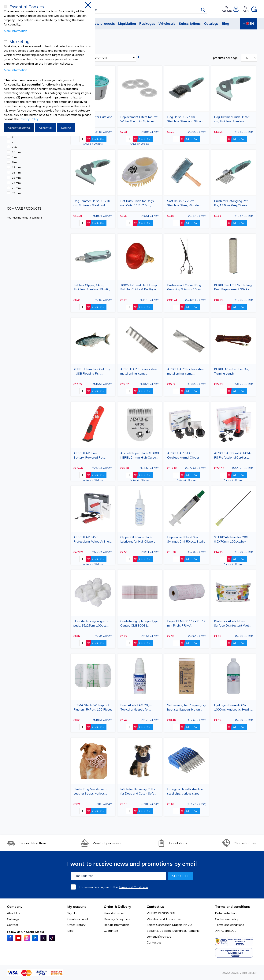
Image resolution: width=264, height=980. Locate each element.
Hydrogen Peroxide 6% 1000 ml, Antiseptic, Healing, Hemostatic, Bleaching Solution (233, 708)
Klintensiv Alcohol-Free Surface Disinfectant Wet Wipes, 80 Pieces (232, 624)
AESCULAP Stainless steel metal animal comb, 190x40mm (139, 372)
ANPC (219, 931)
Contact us (154, 942)
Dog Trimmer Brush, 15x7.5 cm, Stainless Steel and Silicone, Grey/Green (233, 120)
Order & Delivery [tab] (117, 907)
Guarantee (111, 931)
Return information (116, 925)
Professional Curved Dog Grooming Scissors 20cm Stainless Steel (184, 288)
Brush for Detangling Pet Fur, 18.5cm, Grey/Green (231, 203)
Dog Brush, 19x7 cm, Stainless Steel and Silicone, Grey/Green (186, 120)
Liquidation (127, 23)
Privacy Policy (29, 119)
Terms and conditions (230, 925)
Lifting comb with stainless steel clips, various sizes (185, 791)
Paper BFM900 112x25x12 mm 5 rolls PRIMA (186, 623)
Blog (225, 23)
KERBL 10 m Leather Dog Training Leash (232, 371)
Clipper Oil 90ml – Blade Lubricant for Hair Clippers (138, 539)
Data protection (226, 913)
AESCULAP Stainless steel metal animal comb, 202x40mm (186, 372)
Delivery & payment (117, 919)
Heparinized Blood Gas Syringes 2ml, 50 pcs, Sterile (186, 539)
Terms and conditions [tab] (232, 907)
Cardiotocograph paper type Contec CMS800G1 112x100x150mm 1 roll (139, 624)
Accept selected (19, 128)
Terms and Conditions (133, 887)
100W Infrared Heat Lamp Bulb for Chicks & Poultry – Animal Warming (139, 288)
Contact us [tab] (155, 907)
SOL (233, 931)
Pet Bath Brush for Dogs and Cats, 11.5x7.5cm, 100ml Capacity (137, 204)
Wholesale (167, 23)
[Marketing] (5, 42)
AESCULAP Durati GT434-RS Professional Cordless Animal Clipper (233, 456)
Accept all (45, 128)
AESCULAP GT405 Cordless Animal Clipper (183, 455)
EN (248, 23)
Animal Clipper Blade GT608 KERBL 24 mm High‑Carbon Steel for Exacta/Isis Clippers (140, 456)
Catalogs (211, 23)
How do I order (114, 913)
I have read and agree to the (114, 887)
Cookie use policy (227, 919)
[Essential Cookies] (5, 7)
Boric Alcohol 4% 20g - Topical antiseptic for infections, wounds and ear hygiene (139, 708)
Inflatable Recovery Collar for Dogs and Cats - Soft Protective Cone (138, 792)
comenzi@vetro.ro (159, 936)
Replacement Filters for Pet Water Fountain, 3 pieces (139, 119)
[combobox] (135, 10)
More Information (15, 31)
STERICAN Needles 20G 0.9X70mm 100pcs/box (231, 539)
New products (103, 23)
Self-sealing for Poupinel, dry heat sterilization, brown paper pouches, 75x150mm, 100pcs (187, 708)
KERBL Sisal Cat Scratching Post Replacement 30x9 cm (233, 287)
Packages (147, 23)
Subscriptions (190, 23)
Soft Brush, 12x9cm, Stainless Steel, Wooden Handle (184, 204)
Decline (66, 128)
